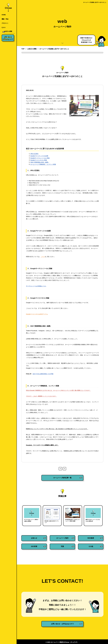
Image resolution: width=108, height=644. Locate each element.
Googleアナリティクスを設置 (39, 156)
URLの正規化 (34, 154)
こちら (43, 257)
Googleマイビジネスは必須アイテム (37, 314)
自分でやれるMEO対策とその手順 (43, 374)
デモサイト (5, 23)
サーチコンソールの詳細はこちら (36, 286)
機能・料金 (5, 19)
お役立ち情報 (6, 32)
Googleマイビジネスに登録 (39, 160)
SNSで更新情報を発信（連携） (40, 162)
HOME (4, 15)
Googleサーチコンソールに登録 (40, 158)
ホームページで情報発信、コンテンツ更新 (43, 164)
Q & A (4, 27)
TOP (23, 49)
